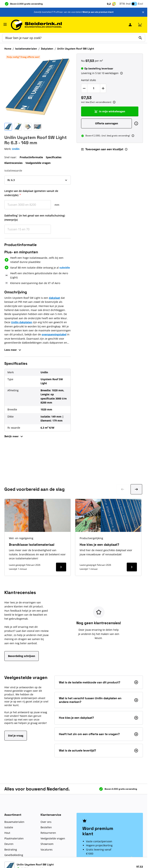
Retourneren (48, 833)
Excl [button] (140, 4)
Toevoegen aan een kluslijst (102, 149)
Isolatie (9, 827)
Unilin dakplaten (22, 322)
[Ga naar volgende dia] (136, 489)
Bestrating (11, 850)
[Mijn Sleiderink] (130, 25)
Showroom (47, 844)
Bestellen (46, 827)
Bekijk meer (14, 436)
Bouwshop (11, 860)
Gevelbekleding (14, 855)
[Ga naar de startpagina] (36, 25)
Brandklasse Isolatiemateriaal (32, 545)
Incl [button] (128, 4)
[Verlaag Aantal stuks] (84, 88)
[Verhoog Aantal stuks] (103, 88)
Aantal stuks (89, 80)
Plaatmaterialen (14, 838)
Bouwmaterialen (14, 822)
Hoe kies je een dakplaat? (99, 545)
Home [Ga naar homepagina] (8, 49)
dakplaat (54, 298)
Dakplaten (47, 49)
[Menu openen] (5, 24)
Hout (7, 833)
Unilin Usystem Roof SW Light (76, 49)
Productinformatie (31, 157)
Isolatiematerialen (26, 49)
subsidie (65, 268)
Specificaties (54, 157)
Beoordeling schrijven (22, 656)
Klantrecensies (13, 163)
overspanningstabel (54, 334)
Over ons (46, 822)
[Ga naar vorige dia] (123, 489)
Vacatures (47, 850)
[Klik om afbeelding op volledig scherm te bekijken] (38, 87)
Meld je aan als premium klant (98, 12)
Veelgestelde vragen (38, 163)
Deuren (9, 844)
